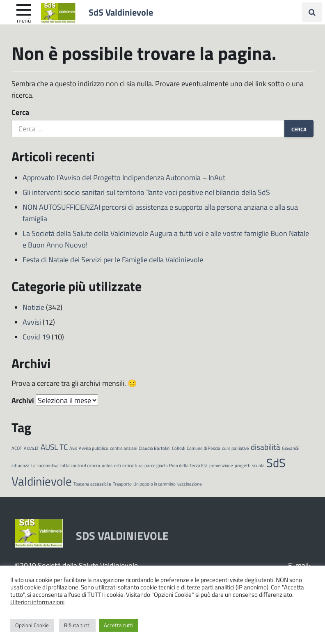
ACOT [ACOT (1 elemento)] (17, 448)
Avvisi (32, 322)
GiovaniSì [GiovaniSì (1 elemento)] (291, 448)
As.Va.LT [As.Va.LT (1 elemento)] (31, 448)
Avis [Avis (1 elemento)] (73, 448)
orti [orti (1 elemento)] (117, 465)
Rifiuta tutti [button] (77, 625)
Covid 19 (36, 337)
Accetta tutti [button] (119, 625)
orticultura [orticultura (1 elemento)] (133, 465)
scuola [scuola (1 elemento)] (258, 465)
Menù (24, 20)
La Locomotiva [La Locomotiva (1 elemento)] (45, 465)
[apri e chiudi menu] (24, 9)
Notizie (33, 307)
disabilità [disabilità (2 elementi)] (265, 447)
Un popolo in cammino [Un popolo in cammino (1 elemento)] (154, 484)
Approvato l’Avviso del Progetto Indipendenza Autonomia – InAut (124, 177)
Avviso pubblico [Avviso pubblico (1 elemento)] (94, 448)
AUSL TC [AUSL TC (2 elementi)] (54, 447)
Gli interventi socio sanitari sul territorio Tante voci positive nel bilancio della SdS (146, 192)
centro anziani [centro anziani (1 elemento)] (124, 448)
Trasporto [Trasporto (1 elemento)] (122, 484)
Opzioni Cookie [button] (32, 625)
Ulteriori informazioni (37, 602)
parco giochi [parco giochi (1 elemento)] (156, 465)
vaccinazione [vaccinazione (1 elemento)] (190, 484)
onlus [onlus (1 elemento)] (107, 465)
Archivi (23, 400)
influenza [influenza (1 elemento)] (21, 465)
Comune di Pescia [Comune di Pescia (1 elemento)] (204, 448)
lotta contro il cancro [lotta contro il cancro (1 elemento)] (80, 465)
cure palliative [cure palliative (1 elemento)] (236, 448)
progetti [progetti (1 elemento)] (243, 465)
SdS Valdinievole (121, 12)
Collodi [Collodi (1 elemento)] (179, 448)
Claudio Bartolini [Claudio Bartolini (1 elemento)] (154, 448)
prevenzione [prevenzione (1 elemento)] (221, 465)
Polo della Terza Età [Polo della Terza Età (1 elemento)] (188, 465)
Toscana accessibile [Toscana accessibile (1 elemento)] (92, 484)
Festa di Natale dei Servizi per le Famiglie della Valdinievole (113, 259)
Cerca (20, 112)
